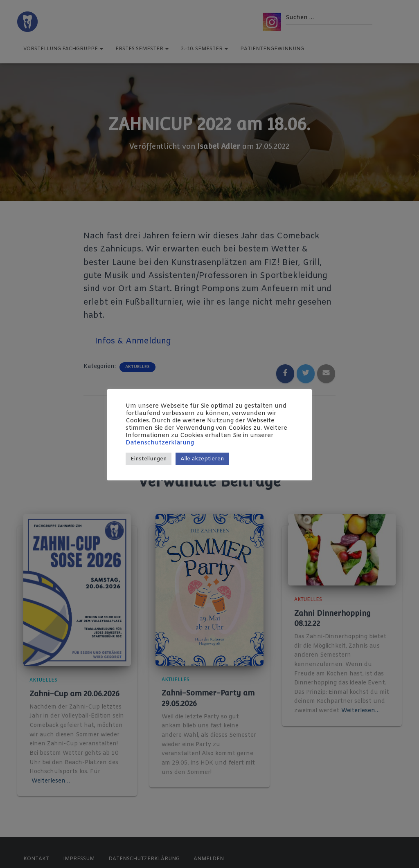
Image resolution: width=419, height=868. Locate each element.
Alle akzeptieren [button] (202, 459)
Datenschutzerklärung (160, 443)
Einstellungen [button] (149, 459)
